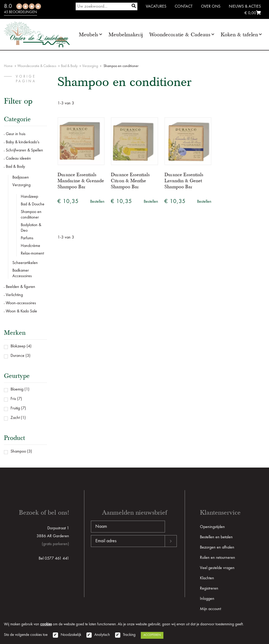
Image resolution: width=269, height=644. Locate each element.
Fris (13, 399)
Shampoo (18, 452)
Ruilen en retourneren (218, 558)
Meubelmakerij (126, 35)
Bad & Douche (33, 204)
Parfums (27, 238)
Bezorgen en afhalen (217, 547)
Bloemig (17, 389)
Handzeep (29, 197)
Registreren (209, 589)
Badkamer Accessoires (22, 273)
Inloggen (207, 599)
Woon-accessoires (21, 303)
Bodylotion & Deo (31, 228)
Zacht (15, 418)
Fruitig (15, 408)
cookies (46, 624)
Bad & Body (69, 66)
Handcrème (30, 246)
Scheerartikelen (25, 263)
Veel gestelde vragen (217, 568)
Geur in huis (16, 134)
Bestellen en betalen (216, 537)
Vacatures (156, 7)
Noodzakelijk (71, 635)
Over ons (211, 7)
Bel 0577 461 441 (54, 559)
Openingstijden (212, 527)
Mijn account (210, 609)
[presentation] (131, 564)
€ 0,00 (253, 13)
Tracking (129, 635)
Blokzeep (18, 346)
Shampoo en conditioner (31, 215)
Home (8, 66)
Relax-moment (32, 253)
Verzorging (90, 66)
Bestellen (97, 202)
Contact (184, 7)
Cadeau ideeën (18, 159)
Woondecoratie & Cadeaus (180, 35)
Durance (17, 356)
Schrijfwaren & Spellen (24, 150)
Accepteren (152, 635)
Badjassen (21, 178)
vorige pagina (26, 79)
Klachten (207, 578)
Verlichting (14, 295)
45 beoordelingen (20, 12)
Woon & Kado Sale (21, 311)
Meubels (89, 35)
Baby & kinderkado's (23, 142)
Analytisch (102, 635)
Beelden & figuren (20, 287)
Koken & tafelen (239, 35)
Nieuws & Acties (245, 7)
